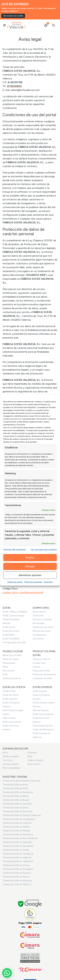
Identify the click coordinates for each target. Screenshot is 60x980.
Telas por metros (41, 659)
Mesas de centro (11, 659)
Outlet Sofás (9, 691)
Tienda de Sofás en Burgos (16, 800)
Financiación (34, 764)
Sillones (6, 623)
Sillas (5, 667)
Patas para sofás (41, 671)
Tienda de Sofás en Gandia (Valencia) (22, 815)
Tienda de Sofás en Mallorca (17, 884)
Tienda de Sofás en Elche (15, 788)
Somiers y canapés (42, 619)
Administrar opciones (30, 575)
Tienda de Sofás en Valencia (17, 858)
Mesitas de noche (42, 631)
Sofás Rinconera (11, 631)
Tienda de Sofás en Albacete (17, 881)
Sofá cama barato (12, 722)
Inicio (5, 753)
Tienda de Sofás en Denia (15, 808)
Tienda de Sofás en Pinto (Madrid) (20, 838)
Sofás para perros (12, 678)
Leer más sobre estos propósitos (44, 549)
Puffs (5, 674)
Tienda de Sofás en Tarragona (18, 854)
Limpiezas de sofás (42, 678)
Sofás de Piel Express (43, 730)
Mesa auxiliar (9, 663)
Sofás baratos (10, 699)
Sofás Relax (8, 635)
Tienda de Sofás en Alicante (17, 873)
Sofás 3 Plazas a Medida (15, 612)
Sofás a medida (11, 756)
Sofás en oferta (10, 695)
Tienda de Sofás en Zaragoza (18, 869)
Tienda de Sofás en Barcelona (18, 792)
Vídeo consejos (36, 760)
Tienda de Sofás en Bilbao (16, 796)
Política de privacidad (33, 582)
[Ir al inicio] (16, 25)
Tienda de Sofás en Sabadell (17, 842)
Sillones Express (41, 710)
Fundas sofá (39, 663)
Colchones (38, 616)
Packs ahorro (39, 612)
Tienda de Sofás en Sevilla (16, 850)
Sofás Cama (9, 627)
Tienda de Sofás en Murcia (16, 877)
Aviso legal (48, 582)
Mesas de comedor (12, 655)
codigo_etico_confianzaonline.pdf (23, 592)
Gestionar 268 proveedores (14, 549)
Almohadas (39, 623)
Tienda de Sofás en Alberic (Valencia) (21, 781)
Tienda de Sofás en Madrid (16, 827)
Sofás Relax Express (43, 726)
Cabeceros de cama (43, 627)
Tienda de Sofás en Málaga (16, 831)
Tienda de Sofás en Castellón (17, 804)
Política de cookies (15, 582)
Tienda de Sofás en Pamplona (18, 834)
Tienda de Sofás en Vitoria (16, 865)
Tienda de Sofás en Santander (18, 846)
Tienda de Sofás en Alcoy (15, 785)
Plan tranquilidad (11, 768)
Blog (30, 756)
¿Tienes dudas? (11, 764)
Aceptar (30, 558)
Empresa (32, 753)
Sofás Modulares (11, 619)
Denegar (30, 566)
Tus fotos (8, 760)
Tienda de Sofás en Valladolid (18, 861)
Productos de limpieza (44, 674)
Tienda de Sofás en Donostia (17, 811)
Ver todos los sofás (13, 16)
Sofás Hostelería (11, 639)
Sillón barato (9, 718)
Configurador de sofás (14, 642)
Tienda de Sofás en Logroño (17, 823)
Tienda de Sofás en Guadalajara (19, 819)
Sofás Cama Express (43, 714)
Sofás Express (40, 691)
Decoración (9, 671)
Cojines (36, 667)
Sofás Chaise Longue (13, 616)
